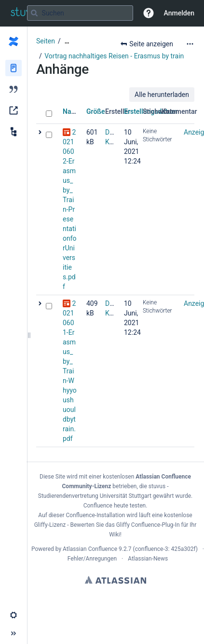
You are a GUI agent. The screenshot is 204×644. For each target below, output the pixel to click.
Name (72, 111)
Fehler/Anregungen (92, 559)
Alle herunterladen (162, 95)
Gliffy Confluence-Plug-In (149, 525)
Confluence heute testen (115, 506)
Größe (96, 111)
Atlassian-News (148, 559)
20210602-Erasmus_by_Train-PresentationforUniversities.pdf (70, 209)
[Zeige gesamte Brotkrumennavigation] (67, 41)
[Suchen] (34, 13)
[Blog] (14, 89)
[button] (149, 13)
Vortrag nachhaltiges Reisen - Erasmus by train (114, 56)
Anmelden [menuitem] (179, 13)
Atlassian (116, 580)
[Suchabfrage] (80, 13)
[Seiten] (14, 68)
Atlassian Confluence (90, 549)
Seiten (46, 41)
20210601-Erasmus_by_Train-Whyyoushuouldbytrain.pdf (70, 371)
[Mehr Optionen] (190, 44)
